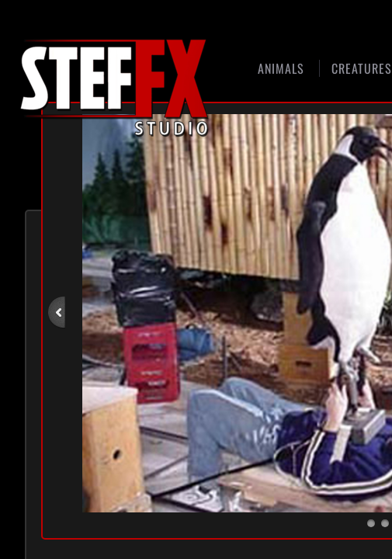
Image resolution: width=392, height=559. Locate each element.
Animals (281, 68)
